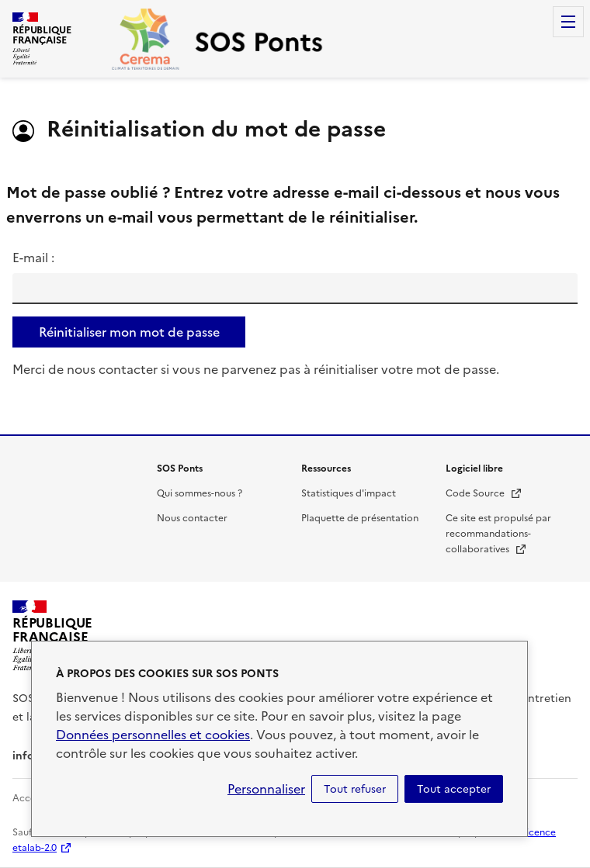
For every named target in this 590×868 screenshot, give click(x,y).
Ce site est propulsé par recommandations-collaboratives (498, 534)
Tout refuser (355, 789)
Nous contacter (192, 518)
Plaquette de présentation (360, 518)
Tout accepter (454, 789)
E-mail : (33, 258)
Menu (568, 22)
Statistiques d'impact (349, 493)
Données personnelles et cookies (153, 735)
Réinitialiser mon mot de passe (129, 332)
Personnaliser (266, 789)
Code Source (484, 493)
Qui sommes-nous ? (200, 493)
